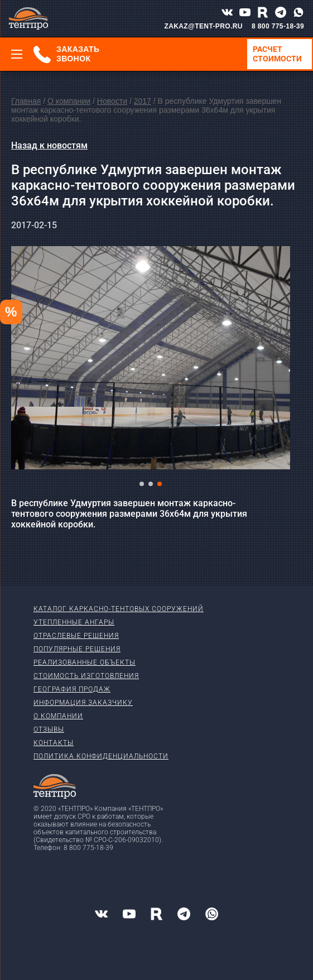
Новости (112, 101)
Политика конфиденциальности (101, 756)
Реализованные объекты (85, 662)
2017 (143, 101)
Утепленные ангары (74, 622)
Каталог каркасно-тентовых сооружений (119, 609)
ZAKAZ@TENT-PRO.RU (203, 26)
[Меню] (17, 54)
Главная (26, 101)
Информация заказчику (83, 703)
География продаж (72, 689)
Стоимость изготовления (86, 676)
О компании (69, 101)
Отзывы (49, 729)
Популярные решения (77, 649)
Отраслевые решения (76, 636)
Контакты (54, 743)
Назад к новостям (49, 145)
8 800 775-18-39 (278, 26)
